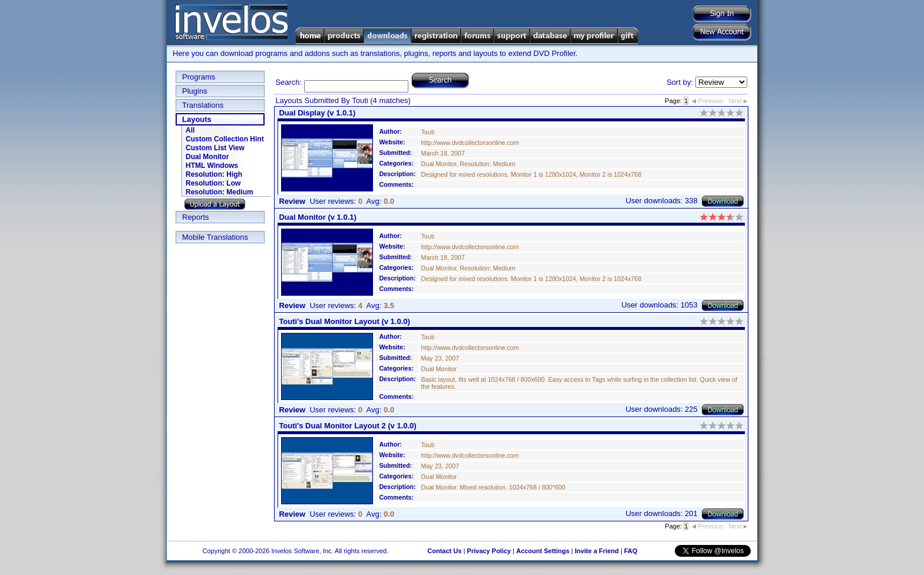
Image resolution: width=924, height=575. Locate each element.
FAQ (631, 551)
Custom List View (215, 148)
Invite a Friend (597, 551)
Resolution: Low (213, 183)
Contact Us (444, 551)
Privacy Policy (489, 551)
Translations (203, 105)
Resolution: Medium (220, 192)
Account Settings (543, 551)
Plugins (195, 91)
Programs (199, 77)
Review (292, 201)
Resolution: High (214, 174)
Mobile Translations (215, 237)
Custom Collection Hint (225, 139)
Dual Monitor (207, 157)
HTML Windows (212, 166)
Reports (196, 217)
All (190, 130)
